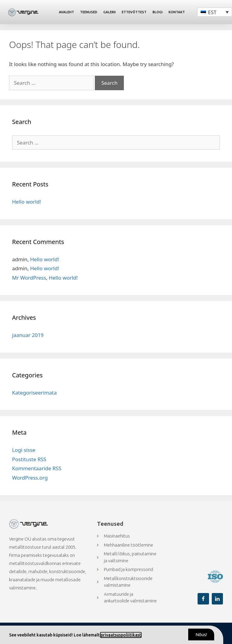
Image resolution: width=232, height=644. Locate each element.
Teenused (89, 12)
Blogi (158, 12)
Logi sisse (24, 450)
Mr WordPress (29, 278)
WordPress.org (30, 478)
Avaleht (66, 12)
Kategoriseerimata (34, 393)
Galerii (110, 12)
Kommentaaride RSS (37, 468)
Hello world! (27, 202)
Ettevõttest (134, 12)
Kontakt (177, 12)
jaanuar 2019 (28, 335)
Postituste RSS (29, 459)
